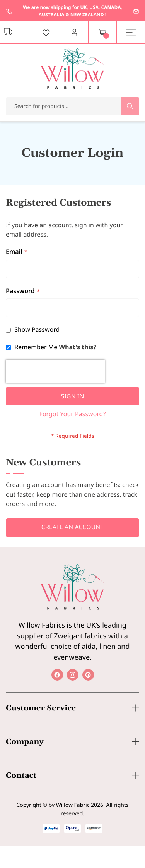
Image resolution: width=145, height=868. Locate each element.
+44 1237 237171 (9, 11)
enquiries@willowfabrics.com (136, 11)
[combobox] (72, 106)
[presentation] (55, 371)
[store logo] (72, 69)
